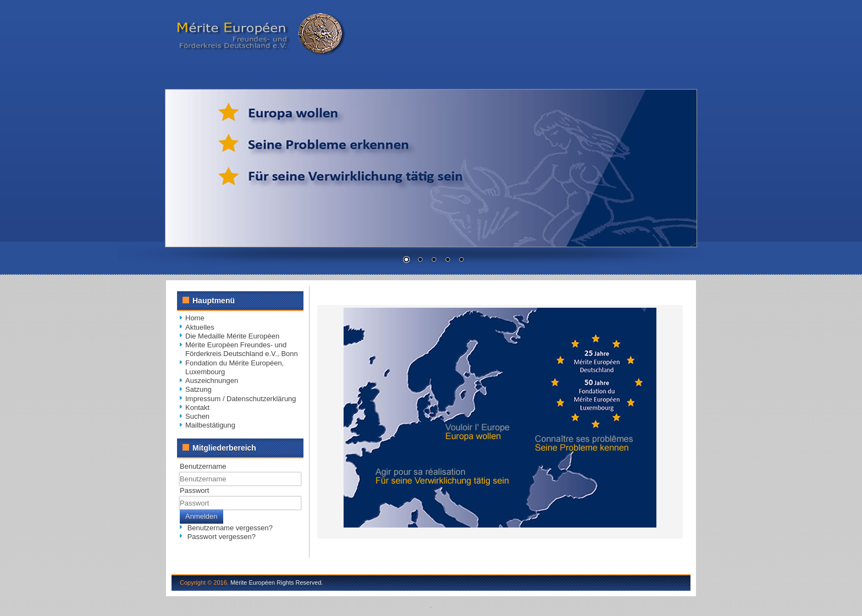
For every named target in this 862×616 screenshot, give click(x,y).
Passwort (194, 490)
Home (195, 318)
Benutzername (203, 466)
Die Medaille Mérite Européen (232, 336)
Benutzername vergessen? (230, 528)
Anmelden (201, 516)
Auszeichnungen (212, 381)
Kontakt (197, 407)
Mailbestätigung (210, 425)
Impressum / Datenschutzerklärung (241, 399)
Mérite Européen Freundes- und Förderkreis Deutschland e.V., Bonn (242, 349)
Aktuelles (200, 327)
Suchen (197, 416)
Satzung (198, 389)
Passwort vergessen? (222, 537)
